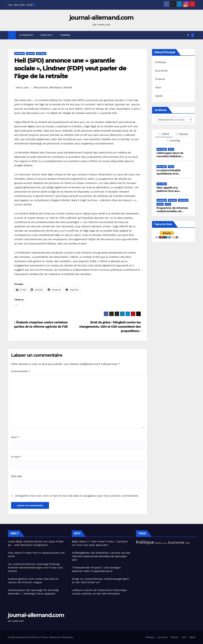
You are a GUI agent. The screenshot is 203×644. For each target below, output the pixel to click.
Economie (20, 53)
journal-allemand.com (102, 18)
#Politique (56, 87)
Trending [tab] (174, 140)
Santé (159, 96)
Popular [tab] (182, 134)
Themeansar (67, 637)
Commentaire (21, 371)
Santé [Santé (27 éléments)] (158, 543)
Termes (65, 35)
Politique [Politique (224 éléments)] (145, 542)
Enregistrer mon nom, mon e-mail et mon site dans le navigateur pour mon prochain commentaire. (77, 496)
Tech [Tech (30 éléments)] (187, 543)
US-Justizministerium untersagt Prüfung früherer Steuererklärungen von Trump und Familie (35, 568)
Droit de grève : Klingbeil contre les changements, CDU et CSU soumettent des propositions (110, 327)
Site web (16, 476)
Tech (158, 87)
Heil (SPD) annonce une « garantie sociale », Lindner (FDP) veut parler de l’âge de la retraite (70, 68)
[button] (188, 35)
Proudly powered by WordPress (24, 637)
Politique (41, 53)
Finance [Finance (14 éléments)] (164, 543)
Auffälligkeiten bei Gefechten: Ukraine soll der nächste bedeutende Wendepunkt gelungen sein (101, 556)
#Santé (68, 87)
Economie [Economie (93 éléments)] (176, 542)
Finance (30, 53)
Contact (47, 35)
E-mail (16, 457)
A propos (26, 35)
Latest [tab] (164, 134)
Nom (15, 437)
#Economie (41, 87)
